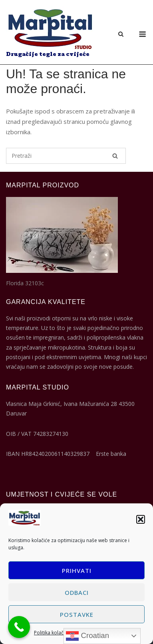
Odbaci (77, 592)
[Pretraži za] (66, 156)
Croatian (87, 636)
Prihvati (77, 570)
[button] (141, 519)
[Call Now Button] (19, 627)
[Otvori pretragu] (121, 35)
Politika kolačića (52, 633)
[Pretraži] (115, 156)
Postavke (77, 614)
